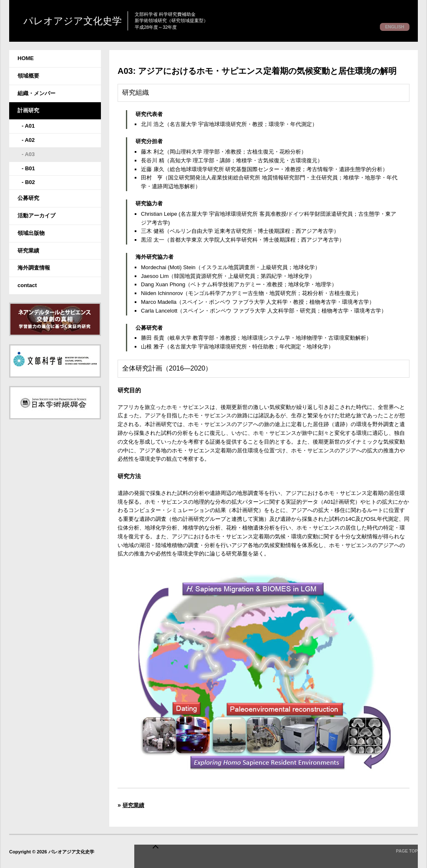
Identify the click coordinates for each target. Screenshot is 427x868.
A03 (30, 154)
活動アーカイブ (36, 216)
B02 (30, 182)
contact (27, 285)
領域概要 (28, 76)
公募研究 (28, 198)
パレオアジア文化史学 (102, 21)
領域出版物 (31, 233)
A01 (30, 126)
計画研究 (28, 110)
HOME (26, 58)
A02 (30, 140)
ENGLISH (392, 27)
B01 (30, 168)
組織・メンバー (36, 93)
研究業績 (28, 251)
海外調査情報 (34, 268)
